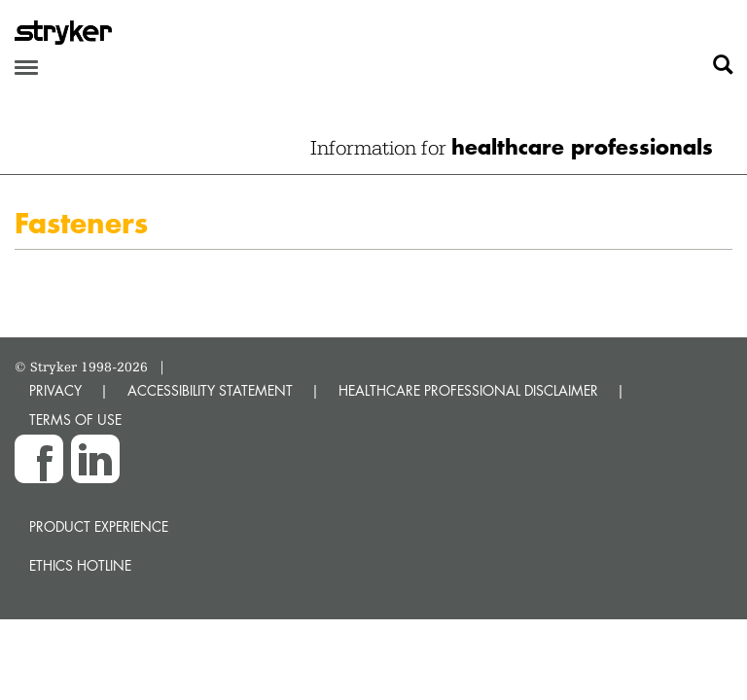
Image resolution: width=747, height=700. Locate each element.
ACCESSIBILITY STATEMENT (210, 390)
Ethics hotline (80, 565)
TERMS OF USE (75, 420)
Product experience (99, 526)
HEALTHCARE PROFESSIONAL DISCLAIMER (468, 390)
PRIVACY (55, 390)
